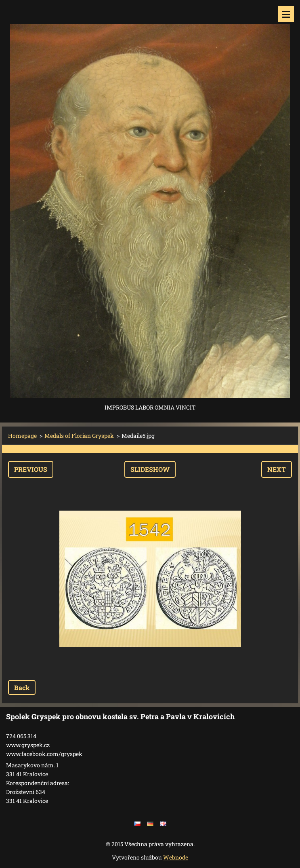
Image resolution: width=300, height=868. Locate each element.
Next (277, 469)
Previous (31, 469)
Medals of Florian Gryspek (79, 436)
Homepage (22, 436)
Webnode (176, 857)
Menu (286, 14)
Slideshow (150, 469)
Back (22, 687)
